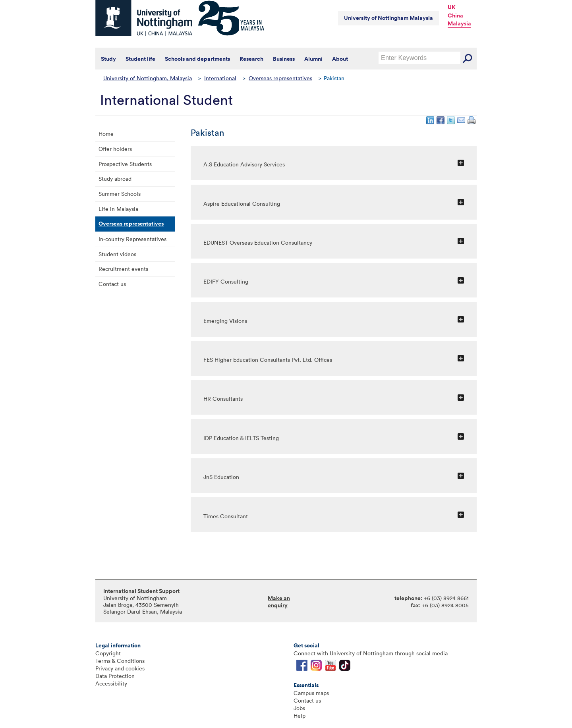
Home (106, 134)
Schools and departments (197, 59)
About (340, 59)
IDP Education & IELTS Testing (241, 438)
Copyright (108, 653)
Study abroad (115, 179)
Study (108, 59)
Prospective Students (125, 164)
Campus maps (311, 693)
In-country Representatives (132, 239)
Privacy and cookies (120, 668)
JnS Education (221, 477)
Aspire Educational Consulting (242, 204)
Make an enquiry (279, 602)
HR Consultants (223, 399)
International (220, 78)
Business (284, 59)
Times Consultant (226, 516)
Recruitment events (123, 269)
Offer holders (115, 149)
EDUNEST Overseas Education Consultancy (258, 242)
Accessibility (111, 683)
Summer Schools (120, 194)
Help (300, 715)
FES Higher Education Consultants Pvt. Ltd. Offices (268, 360)
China (455, 15)
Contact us (112, 284)
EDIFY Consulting (226, 281)
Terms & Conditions (120, 661)
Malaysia (459, 23)
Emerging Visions (225, 321)
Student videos (117, 254)
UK (452, 7)
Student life (140, 59)
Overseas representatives (280, 78)
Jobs (299, 708)
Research (251, 59)
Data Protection (115, 676)
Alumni (313, 59)
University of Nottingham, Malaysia (148, 78)
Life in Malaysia (118, 209)
